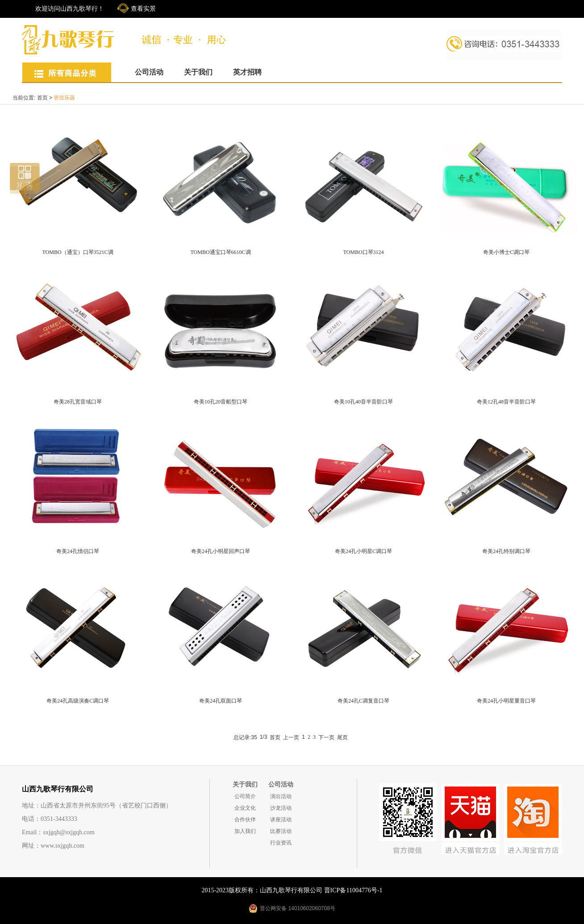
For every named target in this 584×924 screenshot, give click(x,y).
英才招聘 (247, 72)
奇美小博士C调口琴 (506, 252)
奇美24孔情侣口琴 (78, 551)
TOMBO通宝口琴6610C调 (220, 252)
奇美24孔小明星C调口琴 (363, 551)
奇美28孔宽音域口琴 (78, 402)
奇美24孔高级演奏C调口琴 (78, 701)
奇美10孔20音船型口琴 (221, 402)
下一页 (326, 737)
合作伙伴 (245, 820)
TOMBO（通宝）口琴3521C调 (77, 252)
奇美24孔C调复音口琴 (363, 701)
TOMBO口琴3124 (363, 252)
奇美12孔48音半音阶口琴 (506, 402)
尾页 (342, 737)
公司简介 (245, 796)
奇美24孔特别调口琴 (506, 551)
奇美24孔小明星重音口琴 (506, 701)
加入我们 (245, 831)
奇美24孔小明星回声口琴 (221, 551)
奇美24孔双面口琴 (221, 701)
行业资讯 (281, 843)
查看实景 (143, 9)
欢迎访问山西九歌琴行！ (70, 9)
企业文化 (245, 808)
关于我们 (198, 72)
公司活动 (149, 72)
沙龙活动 (281, 808)
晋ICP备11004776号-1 (353, 890)
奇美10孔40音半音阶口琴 (363, 402)
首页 (42, 98)
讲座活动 (281, 820)
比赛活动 (281, 831)
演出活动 (281, 796)
